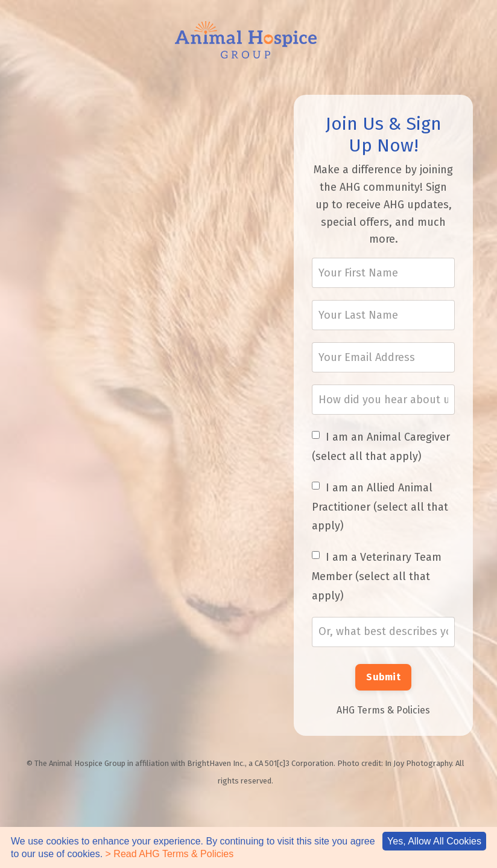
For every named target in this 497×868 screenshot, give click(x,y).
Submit (383, 677)
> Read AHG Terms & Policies (170, 854)
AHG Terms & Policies (383, 710)
